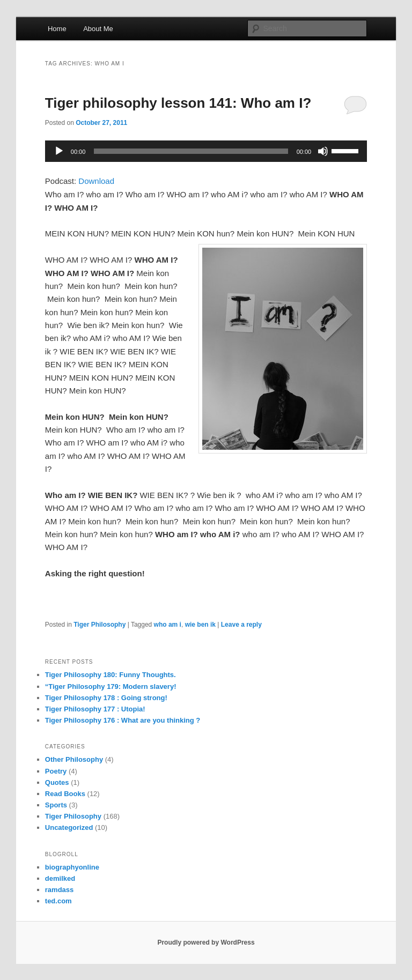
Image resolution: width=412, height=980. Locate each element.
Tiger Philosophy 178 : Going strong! (106, 698)
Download (96, 181)
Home (57, 29)
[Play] (59, 151)
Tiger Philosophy (100, 625)
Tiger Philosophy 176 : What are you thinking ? (123, 720)
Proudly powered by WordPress (206, 942)
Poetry (56, 771)
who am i (168, 625)
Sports (56, 805)
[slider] (191, 151)
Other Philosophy (74, 759)
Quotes (57, 782)
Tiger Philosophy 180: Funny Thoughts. (111, 675)
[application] (206, 151)
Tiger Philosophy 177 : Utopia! (95, 709)
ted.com (58, 901)
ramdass (59, 890)
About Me (98, 29)
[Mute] (323, 151)
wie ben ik (200, 625)
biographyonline (72, 867)
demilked (60, 878)
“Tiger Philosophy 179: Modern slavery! (111, 686)
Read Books (65, 794)
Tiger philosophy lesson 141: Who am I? (178, 103)
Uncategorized (69, 827)
